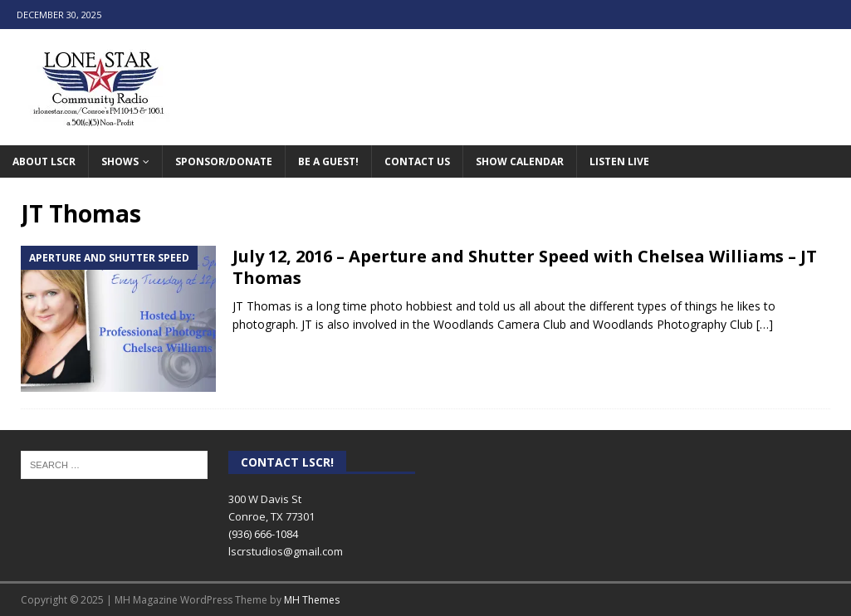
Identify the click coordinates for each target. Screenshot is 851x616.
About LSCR (44, 161)
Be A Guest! (328, 161)
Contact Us (417, 161)
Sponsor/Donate (224, 161)
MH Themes (312, 600)
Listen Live (619, 161)
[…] (765, 324)
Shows (120, 161)
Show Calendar (520, 161)
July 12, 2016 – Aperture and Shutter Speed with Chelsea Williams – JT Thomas (525, 267)
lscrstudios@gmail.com (286, 551)
